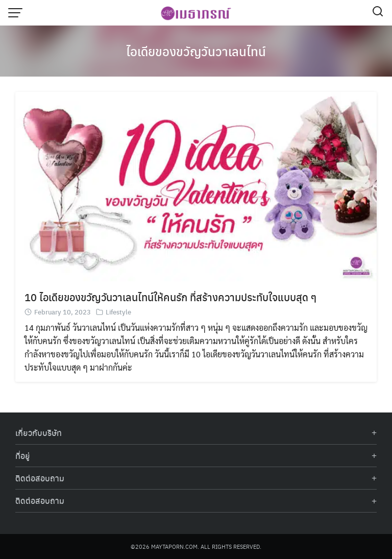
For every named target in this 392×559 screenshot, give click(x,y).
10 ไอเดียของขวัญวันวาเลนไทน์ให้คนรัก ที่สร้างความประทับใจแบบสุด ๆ (170, 297)
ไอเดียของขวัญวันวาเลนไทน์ (196, 51)
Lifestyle (118, 312)
